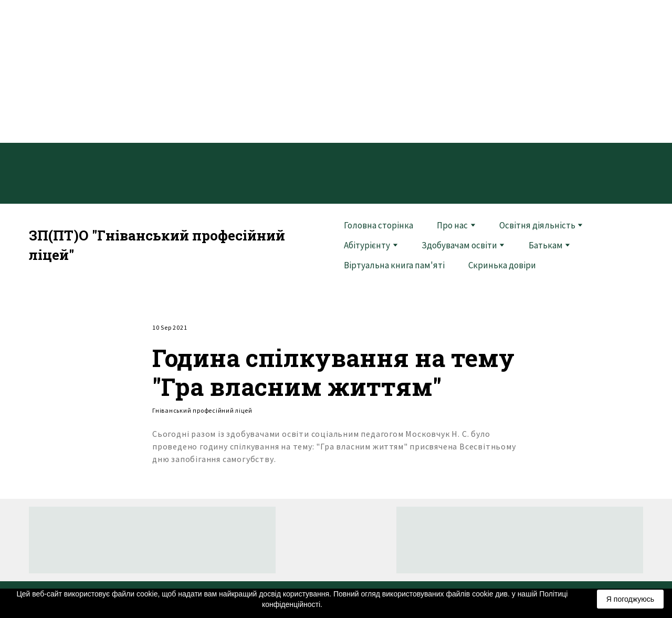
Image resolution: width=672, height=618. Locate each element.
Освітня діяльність (537, 225)
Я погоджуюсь (630, 599)
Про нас (452, 225)
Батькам (546, 245)
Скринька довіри (502, 265)
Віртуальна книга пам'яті (394, 265)
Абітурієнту (367, 245)
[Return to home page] (178, 245)
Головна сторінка (379, 225)
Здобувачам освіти (459, 245)
